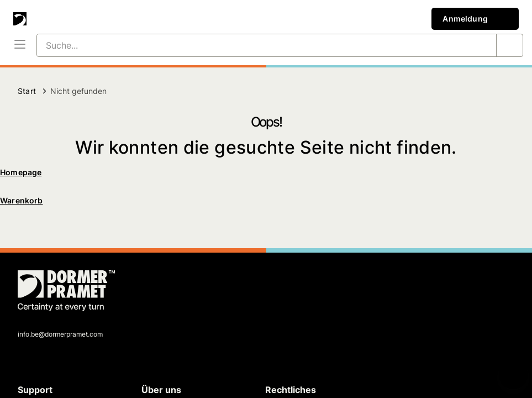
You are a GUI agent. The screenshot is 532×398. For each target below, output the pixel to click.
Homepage (21, 172)
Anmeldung (475, 19)
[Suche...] (253, 45)
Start (27, 91)
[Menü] (20, 45)
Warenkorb (22, 200)
